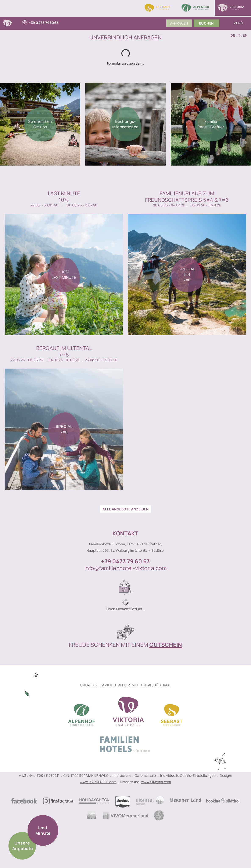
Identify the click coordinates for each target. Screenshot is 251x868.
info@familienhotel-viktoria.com (126, 568)
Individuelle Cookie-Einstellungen (188, 775)
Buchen (206, 23)
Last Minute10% (64, 196)
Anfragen (179, 23)
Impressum (122, 775)
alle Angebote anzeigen (125, 509)
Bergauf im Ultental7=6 (64, 351)
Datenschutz (146, 775)
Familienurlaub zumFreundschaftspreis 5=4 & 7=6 (187, 196)
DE (233, 35)
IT (239, 35)
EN (245, 35)
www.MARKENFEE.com (98, 782)
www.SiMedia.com (156, 782)
